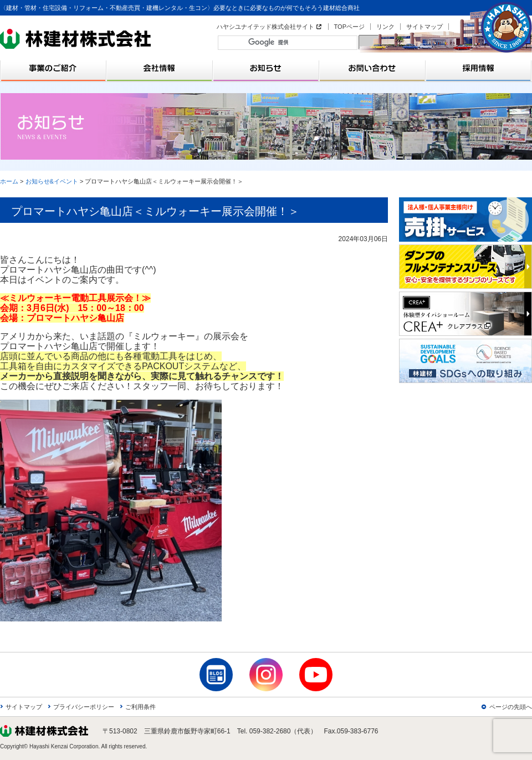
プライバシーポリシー (84, 707)
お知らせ (266, 68)
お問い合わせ (372, 68)
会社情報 (160, 68)
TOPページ (349, 27)
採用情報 (479, 68)
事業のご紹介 (53, 68)
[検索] (290, 42)
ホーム (9, 181)
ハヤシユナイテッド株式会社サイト (265, 27)
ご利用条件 (140, 707)
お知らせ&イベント (52, 181)
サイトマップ (424, 27)
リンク (385, 27)
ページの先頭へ (511, 707)
